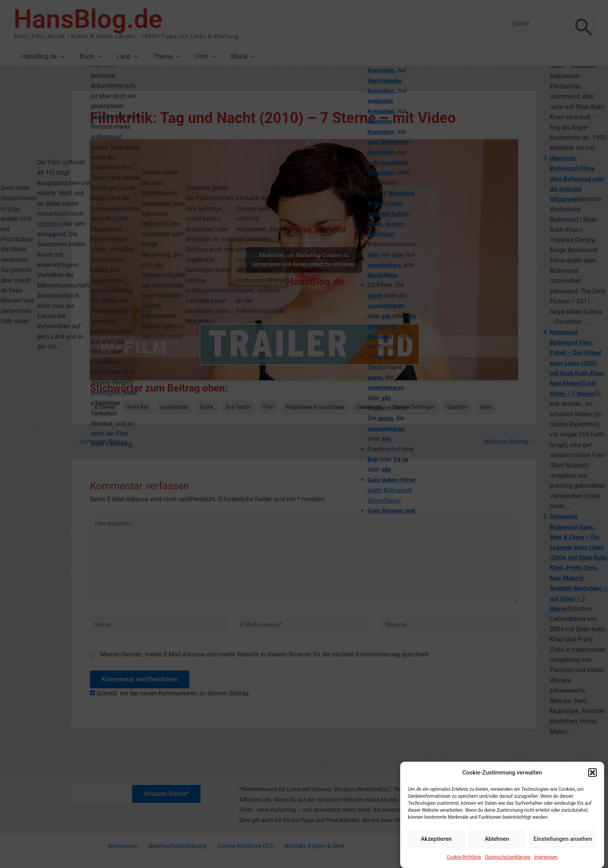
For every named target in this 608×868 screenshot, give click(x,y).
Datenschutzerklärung (508, 857)
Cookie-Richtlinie (464, 857)
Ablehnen (497, 839)
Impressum (546, 857)
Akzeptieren (436, 839)
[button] (592, 773)
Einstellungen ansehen (563, 839)
